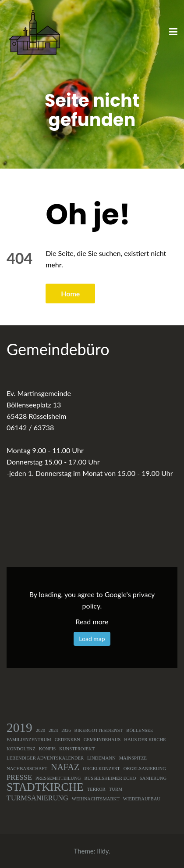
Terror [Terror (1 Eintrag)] (96, 789)
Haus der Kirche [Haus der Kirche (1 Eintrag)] (145, 740)
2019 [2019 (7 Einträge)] (19, 728)
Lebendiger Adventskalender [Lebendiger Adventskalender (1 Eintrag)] (45, 758)
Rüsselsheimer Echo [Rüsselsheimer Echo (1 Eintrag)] (110, 778)
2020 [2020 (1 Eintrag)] (41, 730)
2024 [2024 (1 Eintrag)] (53, 730)
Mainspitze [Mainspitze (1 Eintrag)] (133, 758)
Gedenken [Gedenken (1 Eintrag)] (67, 740)
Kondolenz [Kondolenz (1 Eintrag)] (21, 749)
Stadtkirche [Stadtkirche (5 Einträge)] (45, 787)
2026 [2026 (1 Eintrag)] (66, 730)
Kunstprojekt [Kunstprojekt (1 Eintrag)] (77, 749)
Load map (92, 639)
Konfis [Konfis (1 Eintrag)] (48, 749)
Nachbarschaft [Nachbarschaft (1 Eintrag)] (27, 769)
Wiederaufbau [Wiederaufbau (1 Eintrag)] (142, 799)
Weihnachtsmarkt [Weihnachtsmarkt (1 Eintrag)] (96, 799)
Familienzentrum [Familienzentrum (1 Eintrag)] (29, 740)
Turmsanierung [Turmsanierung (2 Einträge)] (37, 798)
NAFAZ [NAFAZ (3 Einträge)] (65, 767)
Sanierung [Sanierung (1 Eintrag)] (153, 778)
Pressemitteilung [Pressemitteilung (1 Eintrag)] (58, 778)
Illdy (103, 851)
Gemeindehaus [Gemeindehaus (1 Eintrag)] (102, 740)
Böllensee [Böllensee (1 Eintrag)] (140, 730)
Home (70, 294)
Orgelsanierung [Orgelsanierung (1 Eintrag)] (145, 769)
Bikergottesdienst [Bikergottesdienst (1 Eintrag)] (99, 730)
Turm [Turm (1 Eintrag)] (116, 789)
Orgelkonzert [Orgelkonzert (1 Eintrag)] (101, 769)
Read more (92, 621)
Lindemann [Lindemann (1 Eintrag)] (101, 758)
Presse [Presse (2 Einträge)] (19, 778)
